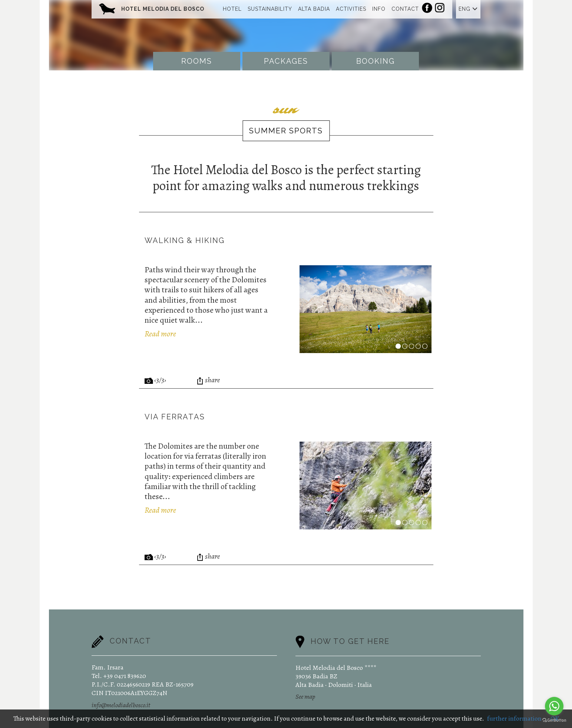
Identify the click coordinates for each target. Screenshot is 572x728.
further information (514, 718)
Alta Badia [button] (314, 9)
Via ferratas (175, 417)
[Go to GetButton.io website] (554, 720)
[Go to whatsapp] (554, 706)
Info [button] (379, 9)
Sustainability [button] (270, 9)
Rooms (197, 61)
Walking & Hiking (185, 240)
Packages (286, 61)
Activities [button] (351, 9)
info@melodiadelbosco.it (121, 705)
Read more (160, 334)
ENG (468, 9)
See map (305, 697)
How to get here (350, 641)
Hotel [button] (232, 9)
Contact (405, 9)
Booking (376, 61)
